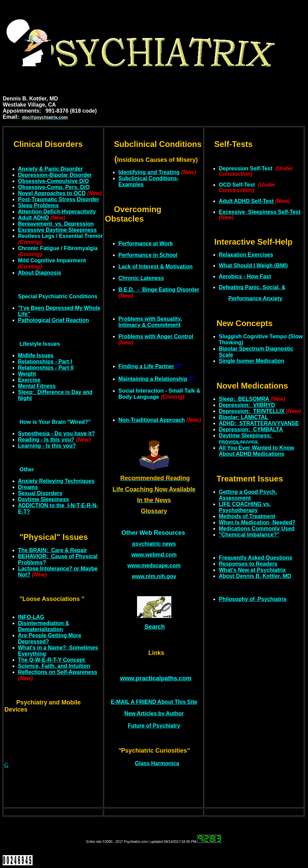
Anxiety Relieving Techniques (56, 481)
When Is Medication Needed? (257, 522)
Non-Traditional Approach (152, 420)
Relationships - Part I (45, 362)
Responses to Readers (248, 564)
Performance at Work (146, 243)
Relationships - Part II (46, 368)
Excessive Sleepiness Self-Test (260, 212)
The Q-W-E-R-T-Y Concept (52, 660)
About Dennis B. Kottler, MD (255, 576)
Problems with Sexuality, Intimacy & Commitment (150, 322)
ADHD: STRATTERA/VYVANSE (259, 423)
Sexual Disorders (40, 493)
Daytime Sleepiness (43, 499)
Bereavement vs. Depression (56, 224)
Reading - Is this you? (46, 440)
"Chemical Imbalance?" (249, 535)
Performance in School (148, 255)
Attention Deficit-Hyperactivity (57, 212)
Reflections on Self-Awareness (58, 672)
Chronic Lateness (141, 278)
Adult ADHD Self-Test (246, 201)
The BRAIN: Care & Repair (53, 550)
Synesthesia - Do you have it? (56, 433)
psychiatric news (154, 544)
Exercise (29, 380)
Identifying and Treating (149, 172)
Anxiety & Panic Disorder (50, 169)
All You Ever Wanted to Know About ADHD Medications (256, 451)
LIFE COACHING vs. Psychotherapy (245, 507)
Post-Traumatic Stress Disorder (59, 199)
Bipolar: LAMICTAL (243, 417)
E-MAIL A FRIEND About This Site (154, 702)
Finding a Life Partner (146, 366)
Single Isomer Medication (252, 361)
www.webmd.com (154, 555)
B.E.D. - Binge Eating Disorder (159, 290)
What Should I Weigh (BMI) (253, 266)
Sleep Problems (38, 205)
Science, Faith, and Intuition (54, 666)
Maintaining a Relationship (153, 379)
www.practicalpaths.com (156, 678)
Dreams (28, 487)
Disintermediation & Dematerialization (44, 626)
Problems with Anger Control (156, 336)
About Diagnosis (40, 273)
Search (155, 627)
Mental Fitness (37, 386)
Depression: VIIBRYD (247, 405)
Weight (27, 374)
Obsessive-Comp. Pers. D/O (54, 187)
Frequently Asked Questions (255, 558)
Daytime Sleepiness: (246, 436)
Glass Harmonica (157, 763)
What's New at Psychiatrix (252, 570)
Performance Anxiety (255, 298)
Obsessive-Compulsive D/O (53, 181)
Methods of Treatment (247, 516)
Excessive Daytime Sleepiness (57, 230)
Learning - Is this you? (47, 446)
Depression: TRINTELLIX (252, 411)
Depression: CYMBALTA (251, 429)
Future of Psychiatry (154, 726)
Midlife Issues (36, 355)
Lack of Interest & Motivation (156, 267)
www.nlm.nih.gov (154, 576)
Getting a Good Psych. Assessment (248, 495)
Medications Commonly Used (257, 529)
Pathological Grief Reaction (53, 320)
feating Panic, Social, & (252, 287)
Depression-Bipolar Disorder (55, 175)
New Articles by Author (154, 713)
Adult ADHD (33, 218)
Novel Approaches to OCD (52, 193)
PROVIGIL (229, 442)
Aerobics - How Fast (245, 276)
